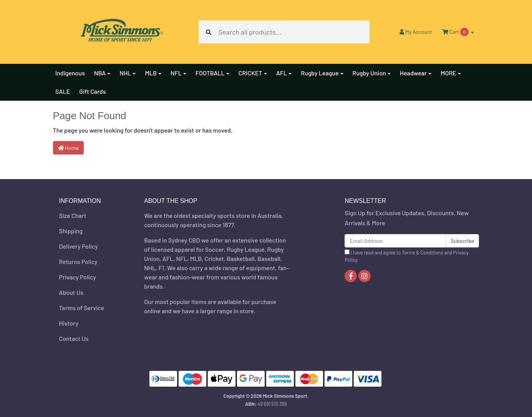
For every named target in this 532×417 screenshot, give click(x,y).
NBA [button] (100, 73)
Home (69, 148)
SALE (63, 91)
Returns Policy (78, 262)
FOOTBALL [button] (210, 73)
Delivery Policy (79, 246)
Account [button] (416, 32)
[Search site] (209, 32)
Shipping (71, 231)
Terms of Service (82, 308)
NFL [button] (176, 73)
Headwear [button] (413, 73)
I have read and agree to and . (406, 256)
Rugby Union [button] (369, 73)
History (69, 323)
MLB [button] (151, 73)
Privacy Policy (78, 277)
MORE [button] (448, 73)
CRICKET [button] (250, 73)
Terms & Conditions (423, 253)
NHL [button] (125, 73)
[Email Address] (395, 241)
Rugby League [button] (320, 73)
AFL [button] (282, 73)
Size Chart (73, 215)
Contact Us (74, 338)
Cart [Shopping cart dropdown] (456, 32)
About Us (71, 292)
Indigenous (70, 73)
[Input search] (293, 32)
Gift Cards (92, 91)
